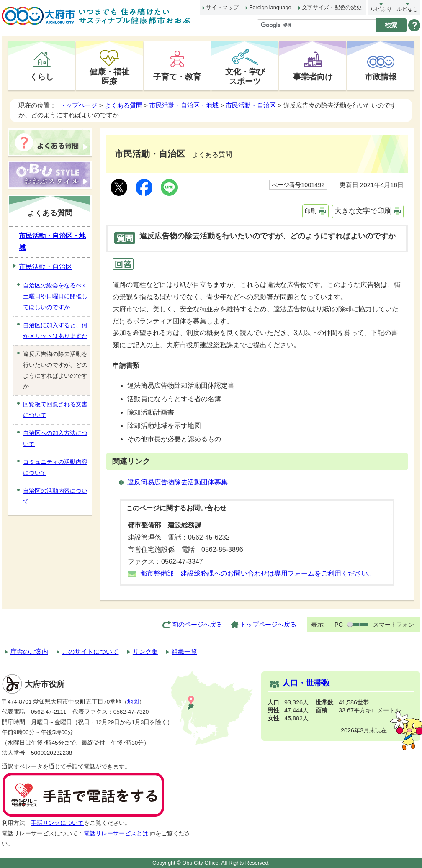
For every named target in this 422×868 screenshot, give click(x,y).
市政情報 (381, 77)
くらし (42, 77)
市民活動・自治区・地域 (184, 105)
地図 (133, 702)
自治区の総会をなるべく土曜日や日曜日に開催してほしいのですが (55, 296)
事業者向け (313, 77)
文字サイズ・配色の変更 (332, 7)
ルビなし (407, 9)
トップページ (78, 105)
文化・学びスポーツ (245, 76)
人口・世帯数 (306, 683)
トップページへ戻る (268, 624)
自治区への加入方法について (55, 438)
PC (339, 625)
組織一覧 (184, 652)
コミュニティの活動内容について (55, 467)
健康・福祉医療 (109, 76)
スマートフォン (394, 625)
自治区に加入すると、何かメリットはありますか (55, 330)
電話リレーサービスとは (120, 833)
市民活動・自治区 (251, 105)
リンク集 (145, 652)
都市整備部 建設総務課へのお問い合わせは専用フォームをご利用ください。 (257, 573)
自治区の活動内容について (55, 496)
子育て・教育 (177, 77)
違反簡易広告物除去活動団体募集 (178, 482)
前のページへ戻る (197, 624)
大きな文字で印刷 (363, 211)
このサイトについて (90, 652)
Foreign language (270, 7)
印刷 (311, 211)
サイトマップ (222, 7)
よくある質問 (124, 105)
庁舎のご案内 (29, 652)
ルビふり (381, 9)
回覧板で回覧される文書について (55, 410)
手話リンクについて (57, 823)
